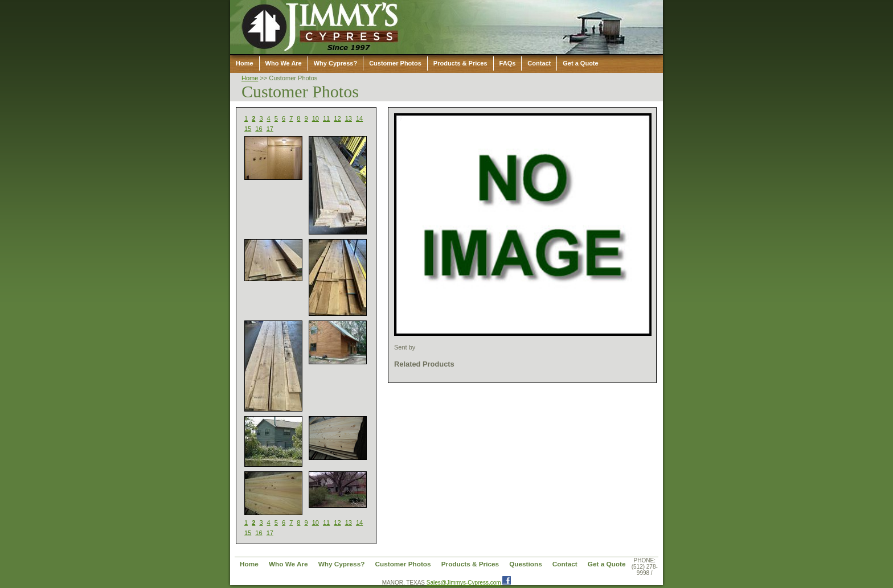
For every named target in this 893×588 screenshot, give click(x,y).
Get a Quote (580, 63)
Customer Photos (395, 63)
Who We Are (284, 63)
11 (326, 118)
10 (316, 118)
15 (248, 129)
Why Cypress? (335, 63)
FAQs (508, 63)
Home (245, 63)
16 (259, 129)
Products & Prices (460, 63)
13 (349, 118)
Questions (526, 564)
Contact (539, 63)
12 (337, 118)
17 (270, 129)
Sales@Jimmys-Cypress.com (464, 583)
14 (359, 118)
